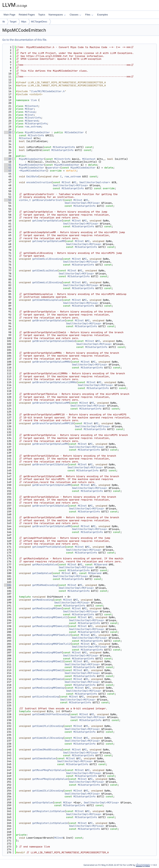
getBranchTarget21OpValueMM (51, 485)
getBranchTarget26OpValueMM (51, 526)
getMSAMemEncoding (45, 585)
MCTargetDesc (39, 22)
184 (8, 585)
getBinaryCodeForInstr (48, 200)
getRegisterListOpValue (48, 811)
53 (8, 200)
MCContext (31, 106)
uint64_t (25, 200)
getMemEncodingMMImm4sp (48, 688)
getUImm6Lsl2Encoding (47, 282)
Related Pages (27, 15)
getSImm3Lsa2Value (45, 271)
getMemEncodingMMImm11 (48, 661)
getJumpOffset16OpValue (48, 547)
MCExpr (29, 109)
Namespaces (57, 15)
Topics (42, 15)
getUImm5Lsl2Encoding (47, 259)
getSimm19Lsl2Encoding (48, 726)
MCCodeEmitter (74, 132)
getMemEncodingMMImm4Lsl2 (50, 626)
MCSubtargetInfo (36, 124)
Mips (24, 22)
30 (8, 132)
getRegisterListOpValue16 (50, 823)
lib (4, 22)
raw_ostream (33, 127)
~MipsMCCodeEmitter (32, 171)
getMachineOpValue (45, 565)
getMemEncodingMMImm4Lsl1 (50, 617)
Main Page (9, 15)
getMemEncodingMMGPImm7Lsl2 (51, 644)
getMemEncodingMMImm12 (48, 670)
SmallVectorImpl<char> (95, 182)
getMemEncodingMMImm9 (47, 653)
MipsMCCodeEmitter (37, 132)
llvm (34, 100)
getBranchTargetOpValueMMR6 (51, 362)
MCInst (29, 115)
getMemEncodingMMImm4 (47, 608)
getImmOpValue (42, 573)
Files (89, 15)
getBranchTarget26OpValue (50, 506)
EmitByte (32, 176)
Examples (103, 15)
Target (13, 22)
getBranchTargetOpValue (48, 320)
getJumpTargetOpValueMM (48, 241)
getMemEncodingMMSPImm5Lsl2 (51, 635)
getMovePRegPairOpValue (48, 770)
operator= (54, 168)
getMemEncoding (43, 600)
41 (8, 165)
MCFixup (30, 112)
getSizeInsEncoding (45, 697)
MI (75, 182)
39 (8, 159)
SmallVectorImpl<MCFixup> (70, 185)
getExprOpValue (43, 803)
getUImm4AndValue (44, 758)
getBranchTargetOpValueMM (50, 444)
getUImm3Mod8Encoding (47, 750)
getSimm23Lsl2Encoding (48, 791)
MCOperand (31, 121)
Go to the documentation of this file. (25, 40)
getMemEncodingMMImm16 (48, 679)
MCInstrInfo (33, 118)
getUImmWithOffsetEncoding (51, 714)
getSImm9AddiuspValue (47, 300)
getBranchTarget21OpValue (50, 464)
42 (8, 168)
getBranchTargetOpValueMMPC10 (53, 423)
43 (8, 171)
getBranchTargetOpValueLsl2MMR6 (54, 382)
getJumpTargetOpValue (47, 221)
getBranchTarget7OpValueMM (51, 403)
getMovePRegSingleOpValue (50, 779)
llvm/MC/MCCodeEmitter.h (48, 91)
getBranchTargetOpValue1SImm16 (54, 341)
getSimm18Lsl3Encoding (48, 738)
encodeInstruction (39, 182)
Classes (75, 15)
